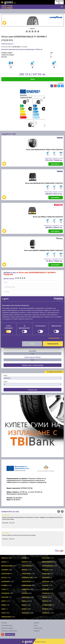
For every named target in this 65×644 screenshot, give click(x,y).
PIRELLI (25, 601)
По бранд (4, 623)
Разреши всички (53, 344)
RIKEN (24, 605)
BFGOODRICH (47, 562)
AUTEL (4, 562)
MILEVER (5, 597)
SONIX (24, 609)
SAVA (3, 609)
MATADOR (5, 593)
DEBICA (25, 570)
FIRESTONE (26, 574)
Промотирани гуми (7, 625)
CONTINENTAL (47, 566)
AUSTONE (46, 558)
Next (62, 511)
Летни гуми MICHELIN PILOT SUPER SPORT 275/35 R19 (44, 183)
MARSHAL (46, 589)
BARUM (25, 562)
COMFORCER (27, 566)
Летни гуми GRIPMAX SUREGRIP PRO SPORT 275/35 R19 (43, 250)
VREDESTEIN (6, 617)
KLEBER (4, 585)
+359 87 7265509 (7, 6)
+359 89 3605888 (7, 8)
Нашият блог (10, 634)
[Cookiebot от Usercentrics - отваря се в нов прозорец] (55, 299)
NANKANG (26, 597)
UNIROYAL (46, 613)
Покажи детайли (54, 338)
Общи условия (38, 628)
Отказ (32, 344)
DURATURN (6, 574)
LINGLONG (26, 589)
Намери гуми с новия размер (32, 365)
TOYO (3, 613)
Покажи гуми (32, 390)
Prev (59, 511)
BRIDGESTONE (7, 566)
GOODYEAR (26, 581)
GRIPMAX (46, 581)
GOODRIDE (6, 581)
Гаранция (37, 631)
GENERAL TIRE (27, 577)
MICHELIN (46, 593)
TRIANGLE (25, 613)
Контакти (36, 623)
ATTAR (24, 558)
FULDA (4, 577)
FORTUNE (46, 574)
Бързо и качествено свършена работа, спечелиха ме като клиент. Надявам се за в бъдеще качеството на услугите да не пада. (32, 519)
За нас (36, 625)
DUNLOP (45, 570)
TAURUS (45, 609)
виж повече (56, 164)
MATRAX (25, 593)
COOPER (5, 570)
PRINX (4, 605)
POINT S (45, 601)
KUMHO (45, 585)
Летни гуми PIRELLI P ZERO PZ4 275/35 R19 (48, 217)
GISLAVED (46, 577)
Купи (33, 79)
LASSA (4, 589)
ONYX (4, 601)
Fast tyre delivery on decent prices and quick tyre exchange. (32, 536)
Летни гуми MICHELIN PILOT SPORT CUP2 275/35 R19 (44, 149)
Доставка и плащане (7, 628)
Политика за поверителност (9, 631)
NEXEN (45, 597)
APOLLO (4, 558)
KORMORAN (26, 585)
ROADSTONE (47, 605)
